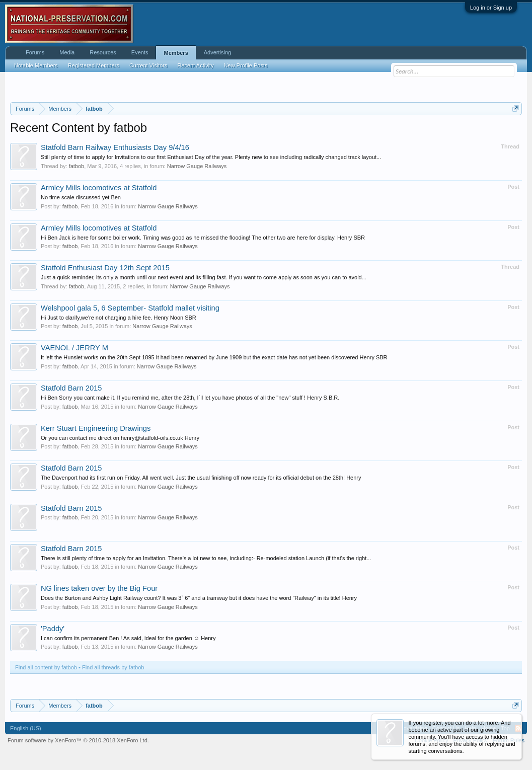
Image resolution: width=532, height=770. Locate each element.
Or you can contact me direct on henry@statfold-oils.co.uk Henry (120, 438)
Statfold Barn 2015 (71, 388)
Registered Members (94, 65)
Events (140, 52)
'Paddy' (53, 629)
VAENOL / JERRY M (74, 348)
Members (176, 53)
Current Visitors (148, 65)
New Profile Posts (246, 65)
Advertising (217, 52)
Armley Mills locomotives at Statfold (99, 188)
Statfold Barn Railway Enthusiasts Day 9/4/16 (115, 147)
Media (67, 52)
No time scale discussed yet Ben (81, 197)
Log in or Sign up (491, 8)
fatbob (77, 166)
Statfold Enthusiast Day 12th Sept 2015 (105, 268)
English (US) (26, 728)
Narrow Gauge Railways (197, 166)
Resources (103, 52)
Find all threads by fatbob (113, 667)
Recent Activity (196, 65)
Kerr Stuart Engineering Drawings (96, 428)
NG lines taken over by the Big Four (99, 588)
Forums (35, 52)
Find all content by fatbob (46, 667)
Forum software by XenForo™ (78, 740)
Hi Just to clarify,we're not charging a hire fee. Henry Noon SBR (119, 318)
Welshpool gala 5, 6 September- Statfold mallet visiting (130, 308)
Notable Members (36, 65)
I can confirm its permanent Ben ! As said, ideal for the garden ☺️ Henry (128, 638)
